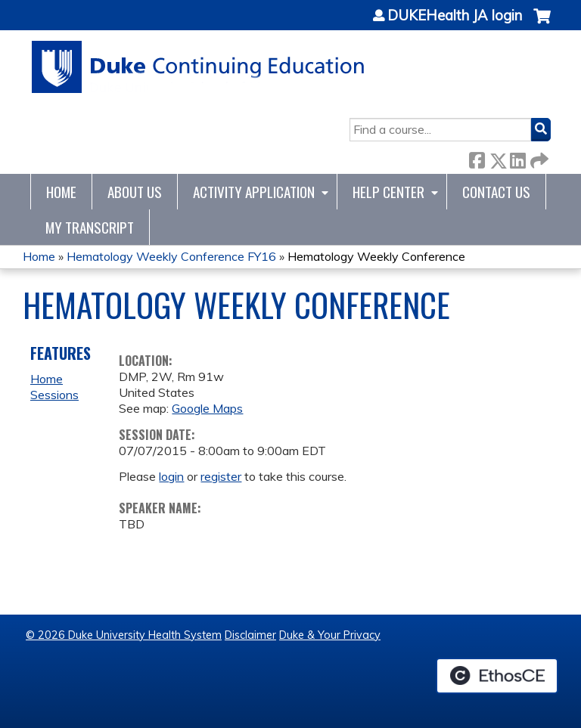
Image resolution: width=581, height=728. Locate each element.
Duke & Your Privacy (330, 635)
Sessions (54, 395)
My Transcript (90, 227)
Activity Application (254, 192)
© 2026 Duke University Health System (124, 635)
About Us (135, 192)
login (171, 476)
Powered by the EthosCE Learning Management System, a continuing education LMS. (497, 676)
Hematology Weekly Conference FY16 (171, 256)
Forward (538, 158)
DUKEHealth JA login (455, 16)
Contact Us (496, 192)
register (221, 476)
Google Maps (207, 408)
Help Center (388, 192)
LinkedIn (517, 158)
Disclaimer (250, 635)
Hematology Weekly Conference (376, 256)
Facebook (477, 158)
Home (61, 192)
